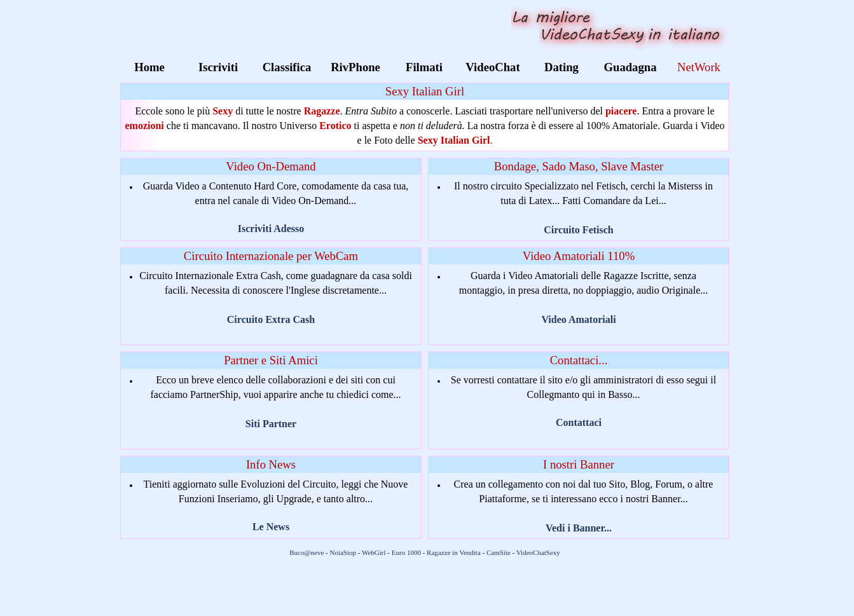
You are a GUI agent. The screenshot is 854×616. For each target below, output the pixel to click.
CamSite (499, 552)
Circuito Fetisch (578, 230)
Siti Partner (271, 424)
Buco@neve (306, 552)
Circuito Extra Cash (271, 319)
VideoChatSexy (538, 552)
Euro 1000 (406, 552)
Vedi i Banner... (579, 528)
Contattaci (579, 422)
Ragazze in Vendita (454, 552)
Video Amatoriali (578, 319)
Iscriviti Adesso (271, 229)
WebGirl (374, 552)
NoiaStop (343, 552)
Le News (271, 527)
